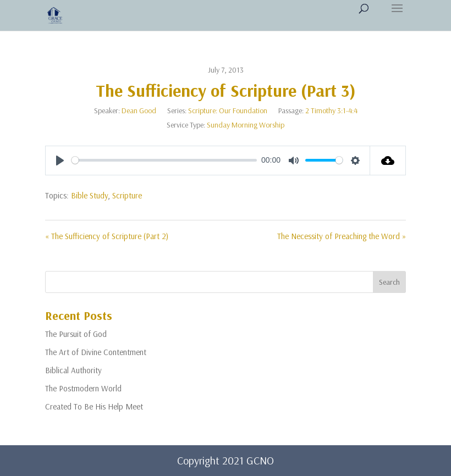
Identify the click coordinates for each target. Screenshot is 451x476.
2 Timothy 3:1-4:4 (331, 110)
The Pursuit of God (76, 334)
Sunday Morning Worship (246, 125)
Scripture (127, 195)
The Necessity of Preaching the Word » (342, 236)
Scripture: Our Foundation (228, 110)
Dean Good (139, 110)
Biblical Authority (73, 370)
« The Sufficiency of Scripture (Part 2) (107, 236)
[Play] (60, 160)
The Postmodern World (83, 388)
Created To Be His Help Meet (94, 406)
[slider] (164, 160)
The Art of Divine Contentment (96, 352)
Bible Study (89, 195)
